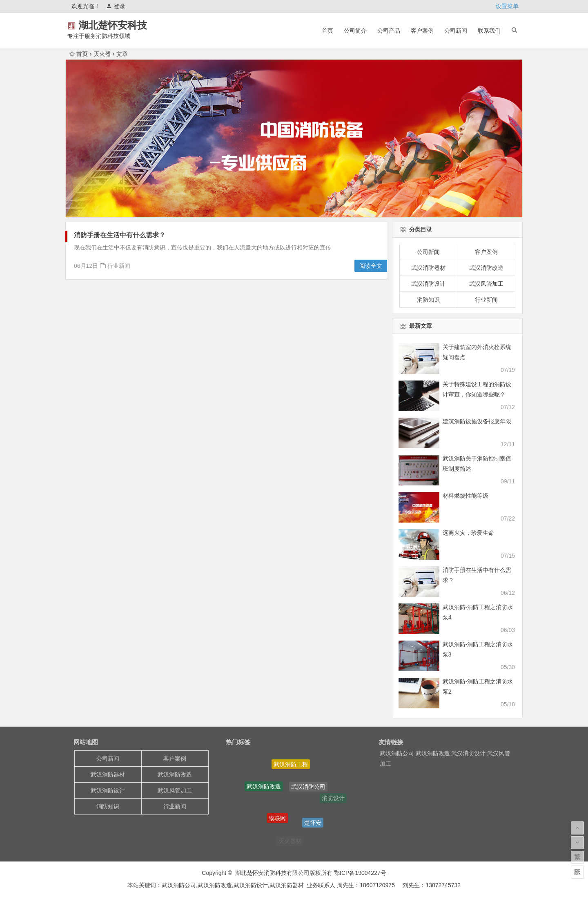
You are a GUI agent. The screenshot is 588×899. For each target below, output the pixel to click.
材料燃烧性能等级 (465, 496)
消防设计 (333, 799)
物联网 (277, 820)
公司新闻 (456, 31)
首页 (327, 31)
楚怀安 (313, 824)
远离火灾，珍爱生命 (468, 533)
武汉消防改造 (486, 268)
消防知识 (428, 300)
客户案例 (422, 31)
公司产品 (389, 31)
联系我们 (489, 31)
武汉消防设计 (428, 284)
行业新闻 (119, 266)
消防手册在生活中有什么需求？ (120, 235)
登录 (116, 6)
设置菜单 (507, 6)
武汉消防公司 (308, 789)
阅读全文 (371, 266)
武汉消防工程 (291, 765)
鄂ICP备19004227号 (359, 873)
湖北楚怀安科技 (124, 25)
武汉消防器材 (428, 268)
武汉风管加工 (486, 284)
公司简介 (355, 31)
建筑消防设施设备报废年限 (477, 421)
